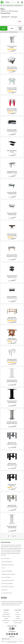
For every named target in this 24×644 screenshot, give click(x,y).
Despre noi (6, 612)
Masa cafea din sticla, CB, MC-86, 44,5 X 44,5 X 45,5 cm (12, 277)
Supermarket (4, 590)
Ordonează (14, 17)
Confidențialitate (6, 614)
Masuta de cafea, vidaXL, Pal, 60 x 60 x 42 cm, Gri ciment (12, 507)
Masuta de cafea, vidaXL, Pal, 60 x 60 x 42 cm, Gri (12, 444)
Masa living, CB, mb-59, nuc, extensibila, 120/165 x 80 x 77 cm (12, 235)
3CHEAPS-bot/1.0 (6, 621)
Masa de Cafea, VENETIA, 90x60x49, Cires (12, 340)
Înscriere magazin (18, 623)
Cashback (18, 619)
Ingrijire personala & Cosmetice (8, 574)
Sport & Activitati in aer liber (8, 587)
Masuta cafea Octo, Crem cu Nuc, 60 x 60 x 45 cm (12, 68)
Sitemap (18, 616)
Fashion (3, 568)
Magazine (6, 619)
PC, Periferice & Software (7, 584)
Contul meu (18, 614)
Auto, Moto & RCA (6, 559)
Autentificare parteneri (18, 621)
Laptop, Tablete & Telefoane (8, 580)
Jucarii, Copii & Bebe (6, 577)
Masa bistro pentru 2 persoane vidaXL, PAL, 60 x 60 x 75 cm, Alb (12, 382)
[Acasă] (1, 6)
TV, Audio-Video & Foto (7, 593)
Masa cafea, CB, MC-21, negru (12, 151)
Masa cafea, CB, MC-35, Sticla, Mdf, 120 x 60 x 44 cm (12, 131)
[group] (19, 21)
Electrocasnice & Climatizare (8, 565)
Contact (6, 623)
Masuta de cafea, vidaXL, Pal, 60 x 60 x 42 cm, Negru (12, 465)
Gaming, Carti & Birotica (7, 571)
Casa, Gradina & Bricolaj (7, 562)
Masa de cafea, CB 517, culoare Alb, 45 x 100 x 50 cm (12, 256)
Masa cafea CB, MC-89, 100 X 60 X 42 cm (12, 297)
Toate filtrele (5, 17)
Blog (18, 612)
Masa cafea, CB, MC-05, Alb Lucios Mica (12, 89)
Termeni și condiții (6, 616)
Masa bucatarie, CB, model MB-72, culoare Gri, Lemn (12, 173)
